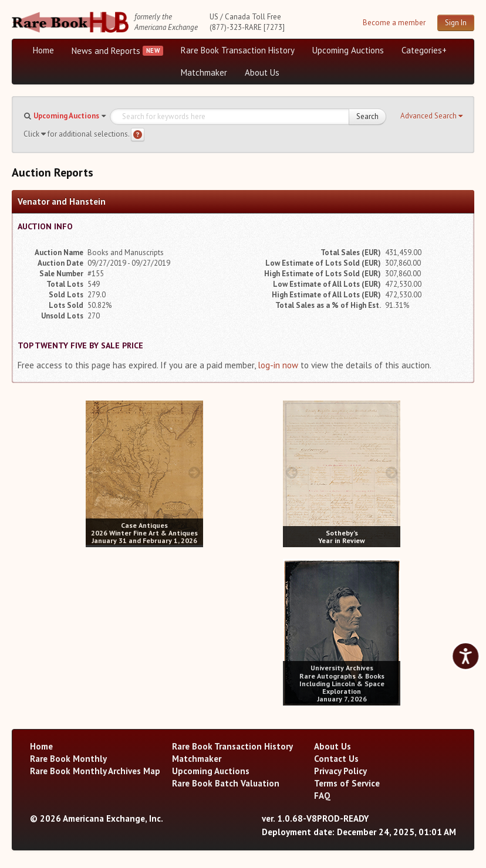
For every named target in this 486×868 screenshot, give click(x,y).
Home (43, 50)
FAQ (322, 796)
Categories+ (424, 50)
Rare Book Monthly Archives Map (95, 771)
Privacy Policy (340, 771)
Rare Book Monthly (68, 759)
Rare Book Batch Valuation (226, 783)
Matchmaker (204, 72)
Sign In (456, 23)
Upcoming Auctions (348, 50)
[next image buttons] (195, 472)
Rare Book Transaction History (238, 50)
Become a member (394, 23)
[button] (431, 116)
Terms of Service (347, 783)
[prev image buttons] (94, 472)
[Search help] (138, 135)
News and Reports (106, 51)
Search (367, 116)
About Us (262, 72)
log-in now (278, 365)
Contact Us (336, 759)
